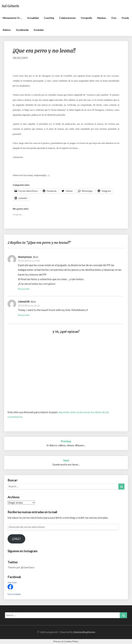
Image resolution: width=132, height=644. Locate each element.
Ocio (114, 18)
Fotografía (86, 18)
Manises (102, 18)
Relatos (7, 30)
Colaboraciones (67, 18)
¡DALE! (16, 539)
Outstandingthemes (84, 632)
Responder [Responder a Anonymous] (24, 289)
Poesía (125, 18)
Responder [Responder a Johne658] (24, 315)
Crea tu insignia (14, 594)
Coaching (49, 18)
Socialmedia (22, 30)
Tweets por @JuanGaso (21, 567)
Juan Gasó (12, 583)
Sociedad (39, 30)
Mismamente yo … (12, 18)
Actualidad (33, 18)
